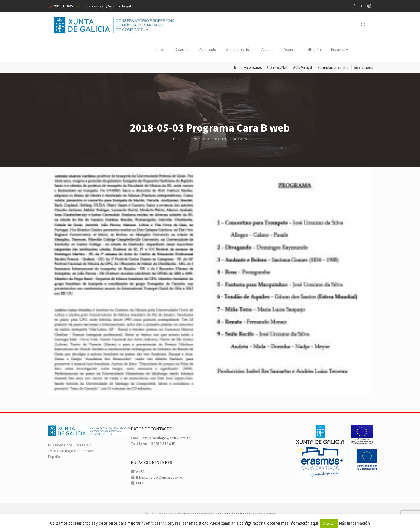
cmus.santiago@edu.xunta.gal (106, 6)
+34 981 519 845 (162, 444)
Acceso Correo (263, 514)
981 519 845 (63, 6)
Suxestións (364, 67)
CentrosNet (277, 67)
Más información (354, 523)
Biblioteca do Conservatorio (159, 477)
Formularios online (333, 67)
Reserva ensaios (248, 67)
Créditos (241, 514)
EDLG (140, 483)
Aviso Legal (222, 514)
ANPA (140, 471)
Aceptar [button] (329, 523)
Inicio (177, 139)
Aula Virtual (303, 67)
